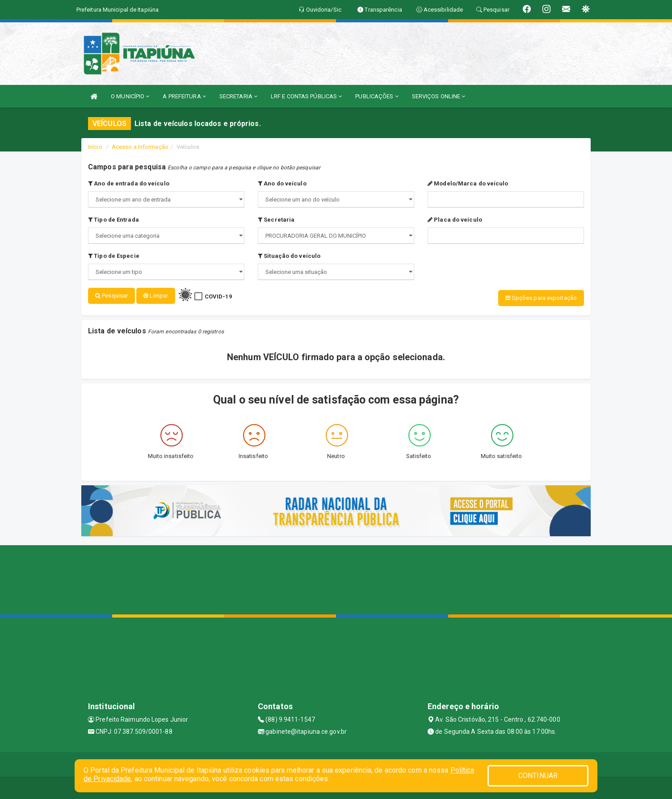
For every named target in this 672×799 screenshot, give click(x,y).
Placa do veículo (455, 220)
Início (95, 147)
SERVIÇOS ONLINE (439, 96)
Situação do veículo (289, 256)
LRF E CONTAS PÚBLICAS (306, 96)
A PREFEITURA (184, 96)
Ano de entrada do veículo (129, 183)
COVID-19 (218, 296)
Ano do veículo (282, 183)
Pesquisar (111, 296)
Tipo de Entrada (113, 220)
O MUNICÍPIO (130, 96)
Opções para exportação (541, 298)
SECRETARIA (238, 96)
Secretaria (276, 220)
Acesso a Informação (140, 147)
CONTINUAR (538, 776)
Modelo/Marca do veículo (468, 183)
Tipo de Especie (114, 256)
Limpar (156, 296)
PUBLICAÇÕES (377, 96)
